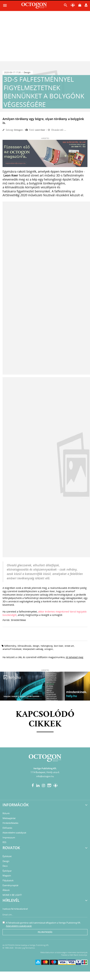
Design (27, 72)
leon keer (59, 646)
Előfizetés (7, 828)
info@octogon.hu (45, 776)
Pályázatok (8, 880)
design (36, 646)
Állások (6, 890)
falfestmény (10, 646)
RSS (4, 842)
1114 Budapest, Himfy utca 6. (45, 772)
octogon (49, 649)
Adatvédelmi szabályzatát (19, 926)
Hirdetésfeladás (10, 823)
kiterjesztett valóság (33, 649)
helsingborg (47, 646)
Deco (5, 866)
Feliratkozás (45, 932)
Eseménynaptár (11, 885)
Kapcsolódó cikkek (45, 719)
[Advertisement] (45, 36)
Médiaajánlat (9, 818)
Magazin (7, 876)
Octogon (18, 130)
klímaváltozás (24, 646)
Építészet (7, 856)
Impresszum (9, 837)
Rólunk (6, 813)
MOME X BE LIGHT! (12, 895)
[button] (66, 6)
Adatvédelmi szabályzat (14, 833)
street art (69, 646)
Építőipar (7, 871)
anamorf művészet (12, 649)
